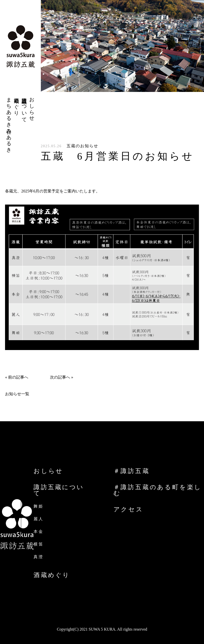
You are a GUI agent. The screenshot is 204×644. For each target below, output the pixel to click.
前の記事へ (18, 377)
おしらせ (48, 471)
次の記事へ (60, 377)
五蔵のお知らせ (82, 146)
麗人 (38, 519)
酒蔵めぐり (52, 575)
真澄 (38, 557)
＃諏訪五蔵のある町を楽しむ (158, 490)
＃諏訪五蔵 (132, 471)
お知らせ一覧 (17, 394)
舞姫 (38, 506)
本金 (38, 531)
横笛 (38, 544)
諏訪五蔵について (59, 490)
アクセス (128, 509)
